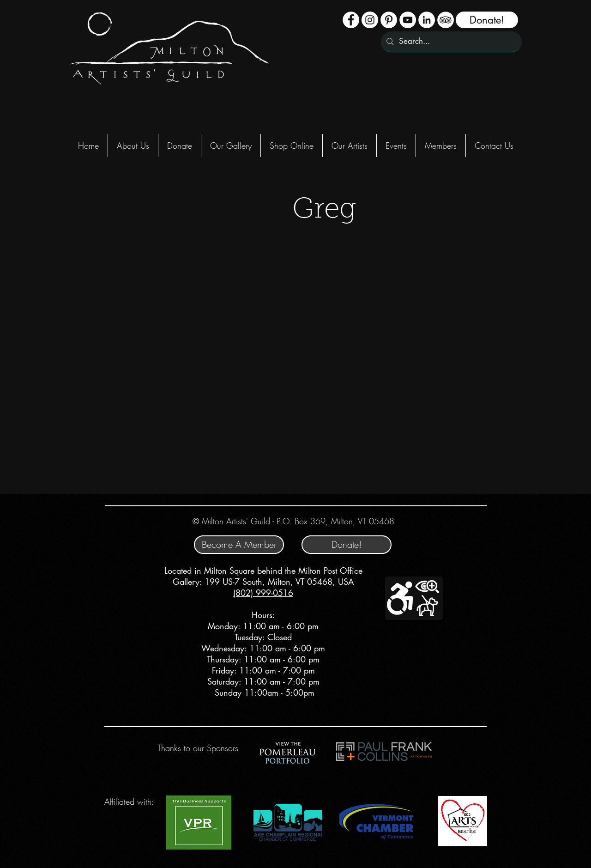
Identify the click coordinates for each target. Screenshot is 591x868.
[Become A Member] (239, 545)
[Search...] (451, 42)
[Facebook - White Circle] (351, 20)
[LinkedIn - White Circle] (427, 20)
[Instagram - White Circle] (370, 20)
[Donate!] (487, 20)
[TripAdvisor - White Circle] (446, 20)
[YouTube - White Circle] (408, 20)
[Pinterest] (389, 20)
